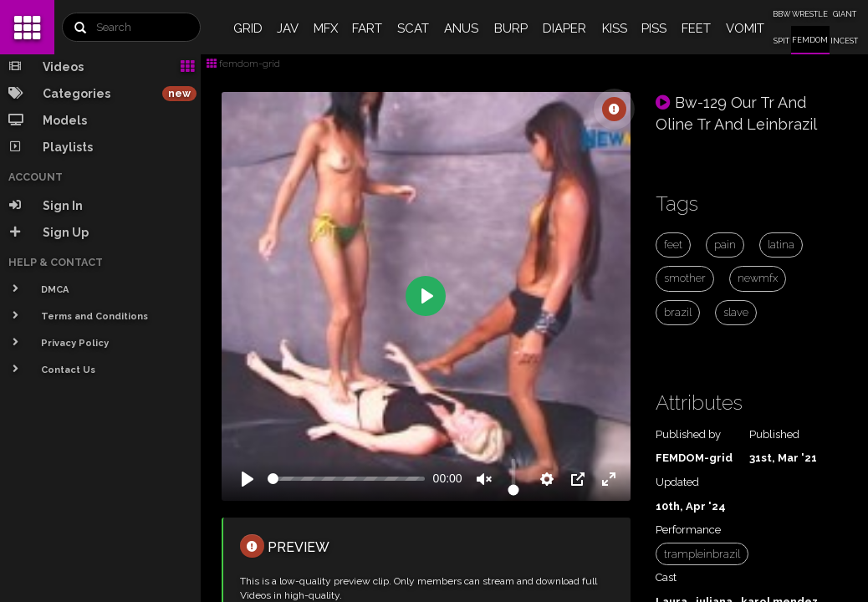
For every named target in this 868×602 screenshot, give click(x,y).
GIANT (845, 14)
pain (725, 245)
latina (781, 245)
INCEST (844, 41)
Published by (688, 434)
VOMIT (745, 28)
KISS (615, 28)
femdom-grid (243, 64)
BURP (511, 28)
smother (685, 278)
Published (774, 434)
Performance (688, 530)
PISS (654, 28)
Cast (666, 577)
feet (673, 245)
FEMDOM (810, 40)
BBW (781, 14)
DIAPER (564, 28)
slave (736, 312)
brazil (678, 312)
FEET (696, 28)
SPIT (781, 41)
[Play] (248, 479)
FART (367, 28)
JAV (288, 28)
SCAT (413, 28)
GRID (248, 28)
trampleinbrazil (702, 554)
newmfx (758, 278)
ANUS (461, 28)
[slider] (346, 479)
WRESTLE (810, 14)
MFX (326, 28)
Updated (677, 482)
